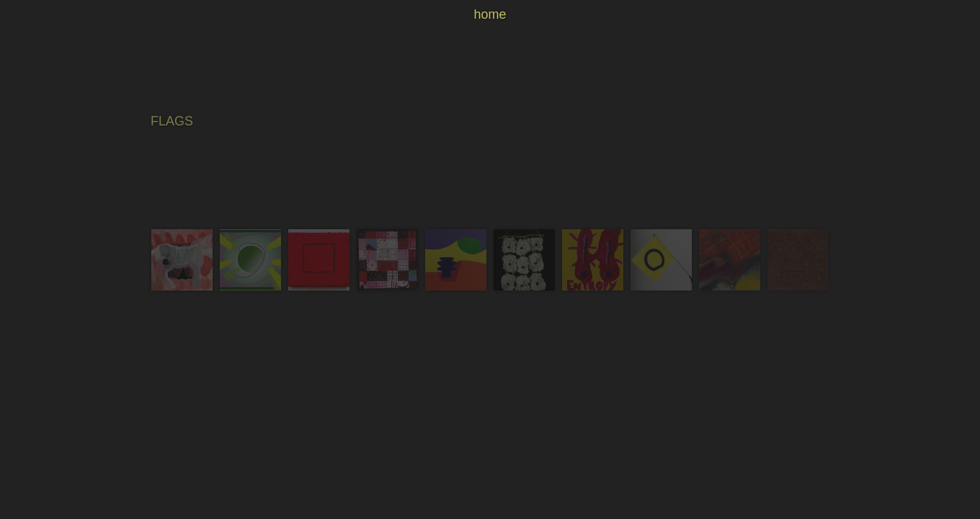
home (490, 14)
